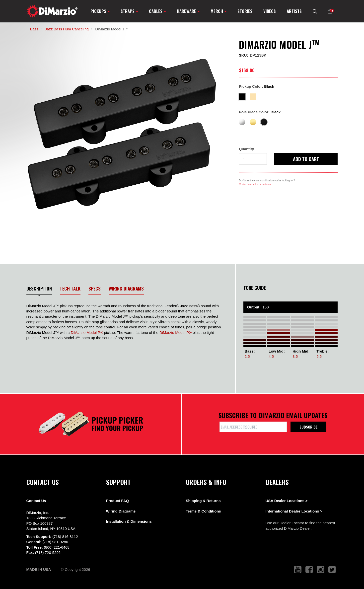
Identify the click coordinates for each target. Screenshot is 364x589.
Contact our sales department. (256, 184)
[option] (124, 135)
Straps (129, 11)
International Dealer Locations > (294, 511)
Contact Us (36, 501)
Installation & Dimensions (129, 521)
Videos (270, 11)
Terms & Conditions (203, 511)
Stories (245, 11)
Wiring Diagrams (126, 288)
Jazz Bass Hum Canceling (67, 29)
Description (39, 288)
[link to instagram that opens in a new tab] (321, 570)
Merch (218, 11)
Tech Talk (70, 288)
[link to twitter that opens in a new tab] (332, 570)
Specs (95, 288)
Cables (157, 11)
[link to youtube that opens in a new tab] (298, 570)
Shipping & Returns (203, 501)
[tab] (39, 290)
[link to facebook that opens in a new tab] (309, 570)
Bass (34, 29)
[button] (330, 11)
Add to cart (306, 159)
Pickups (100, 11)
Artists (294, 11)
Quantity (247, 149)
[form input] (253, 159)
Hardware (188, 11)
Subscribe (308, 427)
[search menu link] (315, 11)
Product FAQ (118, 501)
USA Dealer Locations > (287, 501)
